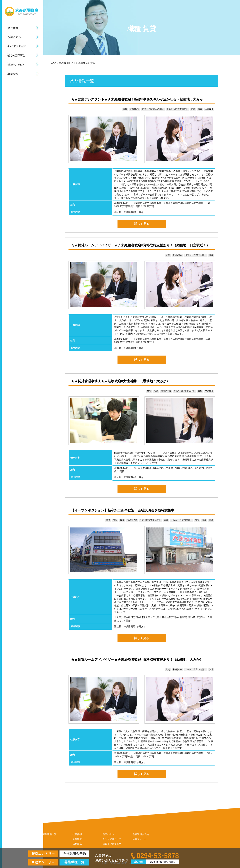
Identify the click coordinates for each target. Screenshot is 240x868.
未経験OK (135, 109)
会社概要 (77, 839)
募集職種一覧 (49, 834)
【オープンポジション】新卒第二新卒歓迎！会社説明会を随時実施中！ (124, 510)
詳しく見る (142, 224)
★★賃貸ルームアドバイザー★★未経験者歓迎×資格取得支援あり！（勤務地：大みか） (137, 660)
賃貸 (125, 109)
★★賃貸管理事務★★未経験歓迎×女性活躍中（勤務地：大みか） (120, 381)
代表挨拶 (77, 834)
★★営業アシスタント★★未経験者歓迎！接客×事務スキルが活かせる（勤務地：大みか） (139, 99)
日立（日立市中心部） (153, 109)
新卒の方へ (108, 834)
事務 (200, 109)
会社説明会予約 (141, 834)
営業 (211, 255)
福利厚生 (77, 844)
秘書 (122, 520)
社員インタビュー (112, 844)
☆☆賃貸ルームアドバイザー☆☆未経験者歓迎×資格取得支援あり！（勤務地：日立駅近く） (140, 245)
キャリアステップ (112, 839)
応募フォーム (139, 839)
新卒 (166, 520)
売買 (193, 109)
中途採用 (209, 109)
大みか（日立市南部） (177, 109)
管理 (156, 391)
